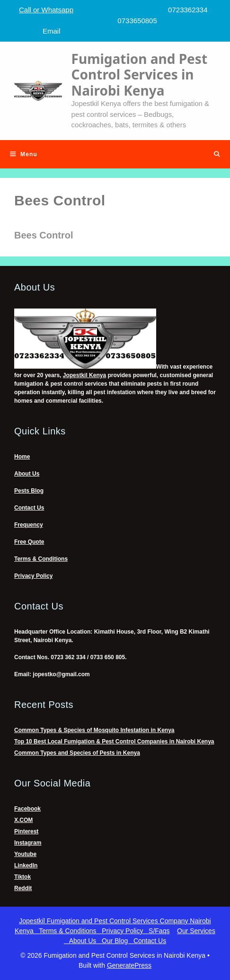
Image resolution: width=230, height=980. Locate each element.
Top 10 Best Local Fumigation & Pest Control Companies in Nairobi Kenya (114, 742)
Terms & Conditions (41, 559)
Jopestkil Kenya (84, 375)
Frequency (29, 525)
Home (22, 457)
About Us (27, 474)
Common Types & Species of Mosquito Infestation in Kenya (94, 730)
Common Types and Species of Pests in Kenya (77, 753)
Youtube (25, 854)
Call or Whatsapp (46, 10)
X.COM (23, 820)
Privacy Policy (33, 576)
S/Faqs (159, 931)
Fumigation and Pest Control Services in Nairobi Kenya (139, 75)
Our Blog (118, 941)
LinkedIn (26, 865)
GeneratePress (129, 965)
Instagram (28, 843)
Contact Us (29, 508)
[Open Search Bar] (217, 154)
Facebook (27, 809)
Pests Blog (29, 491)
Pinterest (26, 831)
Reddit (23, 888)
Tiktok (22, 877)
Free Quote (29, 542)
